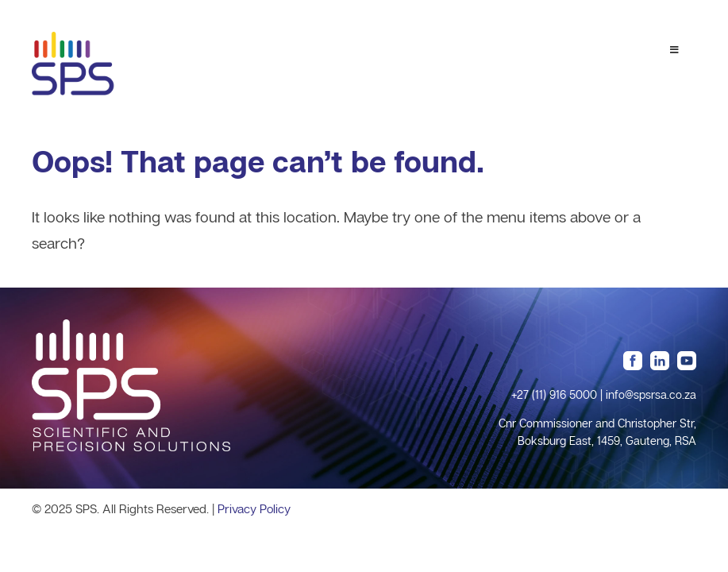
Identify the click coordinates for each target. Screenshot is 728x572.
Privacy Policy (254, 508)
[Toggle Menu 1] (674, 50)
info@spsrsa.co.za (651, 394)
